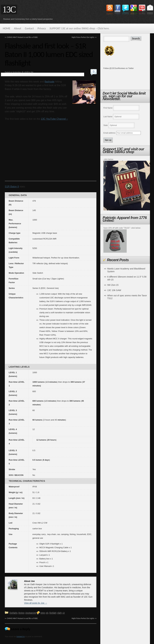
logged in (21, 636)
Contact (29, 28)
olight (59, 613)
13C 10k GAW (114, 290)
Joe (32, 72)
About (18, 28)
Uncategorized (31, 613)
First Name (108, 108)
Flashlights (14, 613)
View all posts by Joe (36, 603)
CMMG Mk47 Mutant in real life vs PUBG (21, 37)
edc (47, 613)
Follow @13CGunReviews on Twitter (119, 68)
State (106, 125)
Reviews (21, 613)
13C (9, 9)
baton (43, 613)
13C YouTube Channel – (54, 119)
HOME (7, 28)
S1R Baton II (12, 187)
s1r (64, 613)
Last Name (108, 117)
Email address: (110, 133)
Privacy (42, 28)
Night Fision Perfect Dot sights (84, 37)
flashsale (49, 82)
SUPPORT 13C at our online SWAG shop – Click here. (80, 28)
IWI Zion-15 (113, 285)
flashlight (53, 613)
